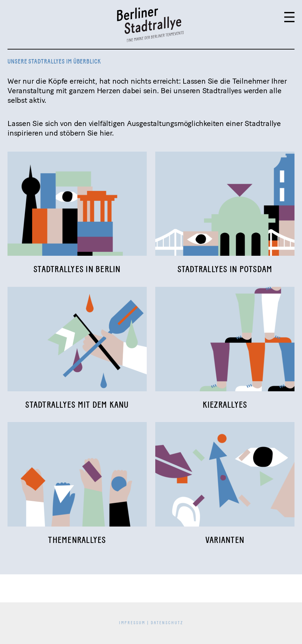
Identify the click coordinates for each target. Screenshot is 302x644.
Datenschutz (167, 623)
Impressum (132, 623)
